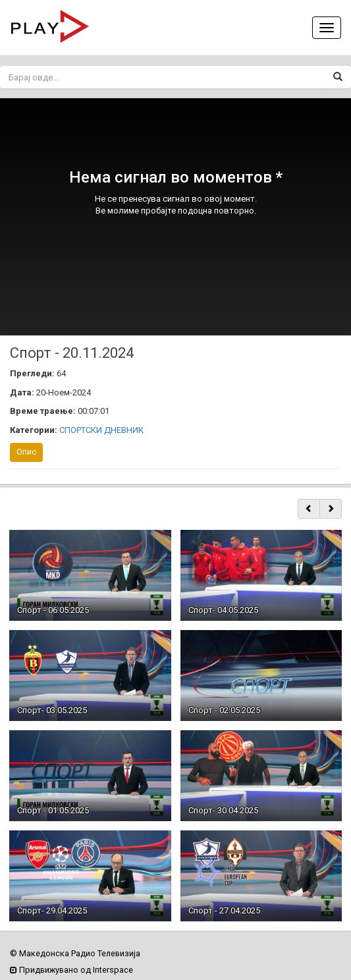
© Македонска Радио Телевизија (75, 953)
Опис (26, 452)
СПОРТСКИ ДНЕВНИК (101, 430)
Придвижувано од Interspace (71, 970)
